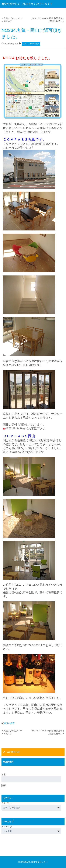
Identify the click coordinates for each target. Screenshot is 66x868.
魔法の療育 (9, 723)
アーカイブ (7, 827)
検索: (4, 774)
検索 (4, 785)
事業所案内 (8, 762)
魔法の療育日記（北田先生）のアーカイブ (27, 4)
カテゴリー (7, 803)
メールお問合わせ (11, 752)
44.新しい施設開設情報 (31, 44)
